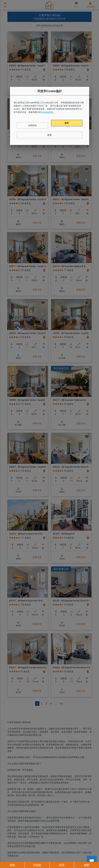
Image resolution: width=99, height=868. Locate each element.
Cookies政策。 (48, 112)
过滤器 (37, 865)
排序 (62, 865)
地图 (87, 865)
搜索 (12, 865)
